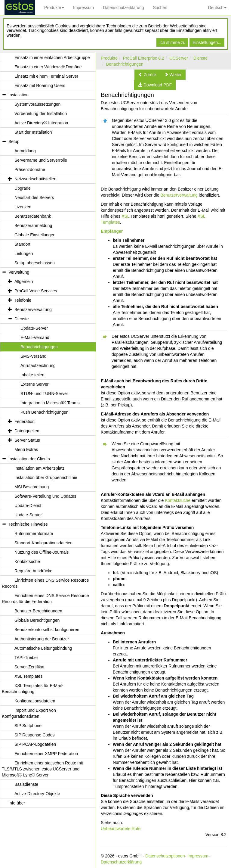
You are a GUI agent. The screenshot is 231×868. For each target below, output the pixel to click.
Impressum (83, 8)
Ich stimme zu (172, 42)
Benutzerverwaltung (179, 195)
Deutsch (217, 8)
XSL (125, 216)
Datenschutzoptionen (165, 856)
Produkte (54, 8)
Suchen (160, 8)
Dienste (200, 58)
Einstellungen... (207, 42)
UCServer (179, 58)
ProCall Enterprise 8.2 (144, 58)
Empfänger (112, 231)
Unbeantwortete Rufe (121, 829)
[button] (148, 75)
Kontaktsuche (178, 500)
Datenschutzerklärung (123, 8)
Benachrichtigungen (125, 64)
